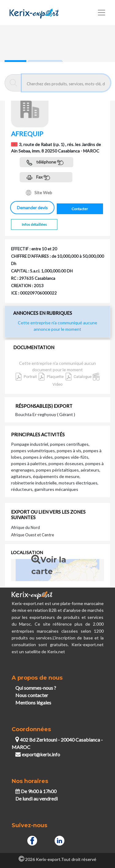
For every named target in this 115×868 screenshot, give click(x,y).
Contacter (80, 209)
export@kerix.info (38, 754)
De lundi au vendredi (36, 799)
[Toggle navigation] (102, 13)
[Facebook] (32, 840)
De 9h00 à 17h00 (36, 791)
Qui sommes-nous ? (36, 688)
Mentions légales (33, 702)
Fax (38, 177)
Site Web (39, 193)
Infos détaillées (34, 224)
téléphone (45, 162)
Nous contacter (32, 695)
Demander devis (33, 208)
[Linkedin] (59, 840)
